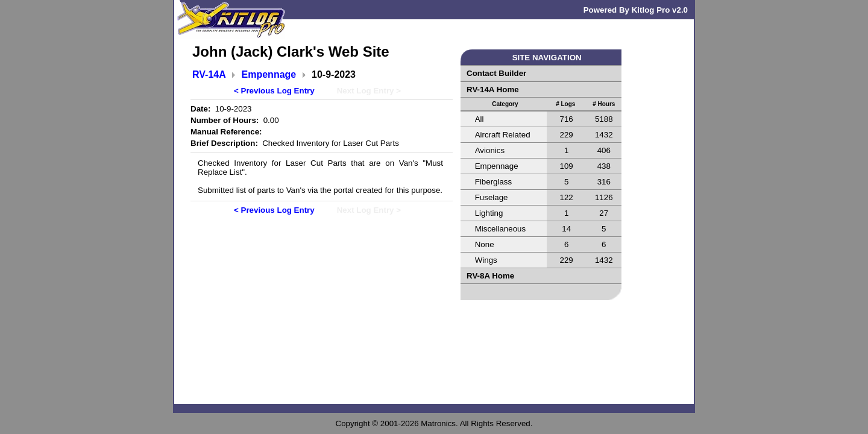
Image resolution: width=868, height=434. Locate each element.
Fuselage (492, 197)
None (485, 244)
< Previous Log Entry (274, 91)
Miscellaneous (500, 229)
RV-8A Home (490, 276)
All (480, 119)
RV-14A (209, 74)
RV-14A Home (493, 90)
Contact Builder (496, 73)
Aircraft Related (503, 135)
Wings (486, 260)
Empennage (269, 74)
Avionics (490, 150)
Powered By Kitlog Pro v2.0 (636, 10)
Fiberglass (493, 182)
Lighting (489, 213)
